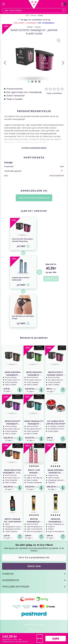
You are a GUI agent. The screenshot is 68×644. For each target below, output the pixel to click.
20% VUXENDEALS (46, 23)
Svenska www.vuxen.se (34, 632)
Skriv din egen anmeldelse (34, 198)
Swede (40, 16)
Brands (34, 16)
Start (28, 16)
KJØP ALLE (51, 279)
